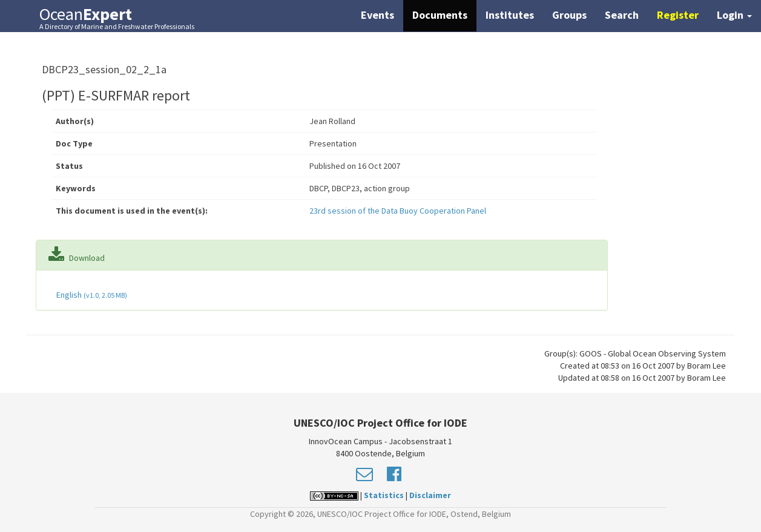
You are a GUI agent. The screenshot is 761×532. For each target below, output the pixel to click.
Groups (569, 15)
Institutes (510, 15)
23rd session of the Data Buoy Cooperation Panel (398, 211)
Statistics (384, 495)
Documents (440, 15)
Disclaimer (430, 495)
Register (678, 15)
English (91, 295)
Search (622, 15)
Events (377, 15)
